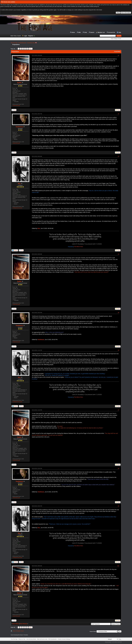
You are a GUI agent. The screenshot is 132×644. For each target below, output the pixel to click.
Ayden (19, 83)
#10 (118, 566)
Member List (101, 32)
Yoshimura (19, 127)
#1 (118, 55)
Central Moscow (22, 43)
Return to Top (22, 639)
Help (120, 32)
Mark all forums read (42, 639)
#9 (118, 506)
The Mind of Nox (79, 247)
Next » (30, 49)
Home (73, 32)
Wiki (80, 32)
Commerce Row (31, 43)
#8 (118, 468)
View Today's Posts (116, 39)
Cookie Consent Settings (64, 639)
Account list (112, 32)
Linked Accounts (16, 106)
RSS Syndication (53, 639)
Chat (85, 32)
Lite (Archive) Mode (31, 639)
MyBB (17, 642)
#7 (118, 410)
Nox (19, 184)
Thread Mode (117, 51)
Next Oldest (16, 624)
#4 (118, 254)
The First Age (14, 43)
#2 (118, 114)
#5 (118, 313)
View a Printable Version (18, 631)
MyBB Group (29, 642)
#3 (118, 156)
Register (31, 36)
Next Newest (24, 624)
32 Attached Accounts (17, 208)
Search (92, 32)
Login (25, 36)
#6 (118, 350)
